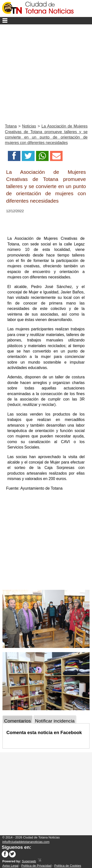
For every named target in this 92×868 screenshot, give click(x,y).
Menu (46, 21)
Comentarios (18, 721)
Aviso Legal (10, 866)
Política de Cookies (68, 866)
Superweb (29, 861)
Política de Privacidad (36, 866)
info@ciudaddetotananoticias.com (26, 842)
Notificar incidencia (55, 721)
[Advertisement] (46, 73)
